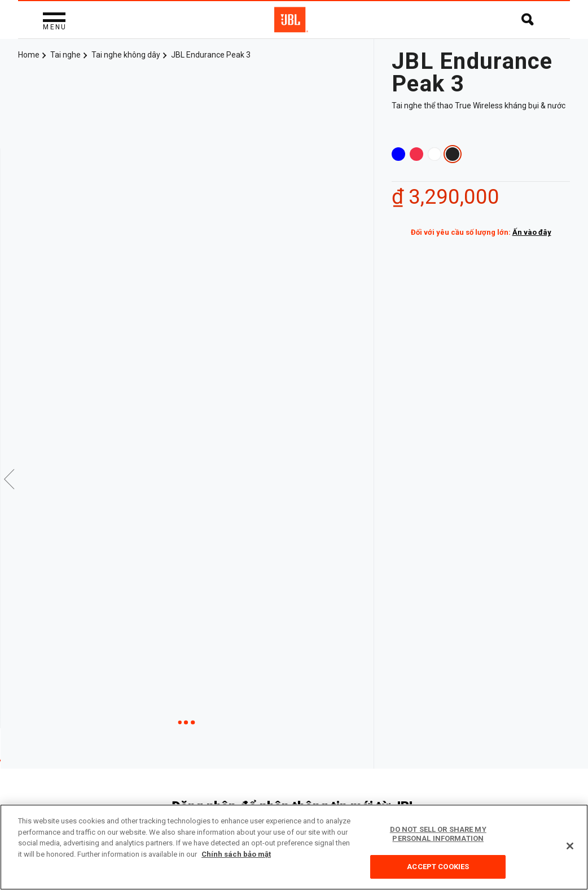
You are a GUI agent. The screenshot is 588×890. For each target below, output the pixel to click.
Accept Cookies (438, 867)
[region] (294, 847)
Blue (398, 154)
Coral (416, 154)
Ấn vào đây (532, 232)
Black (453, 154)
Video (180, 698)
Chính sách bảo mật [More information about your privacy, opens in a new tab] (236, 854)
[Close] (570, 846)
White (435, 154)
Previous (10, 370)
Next (364, 370)
